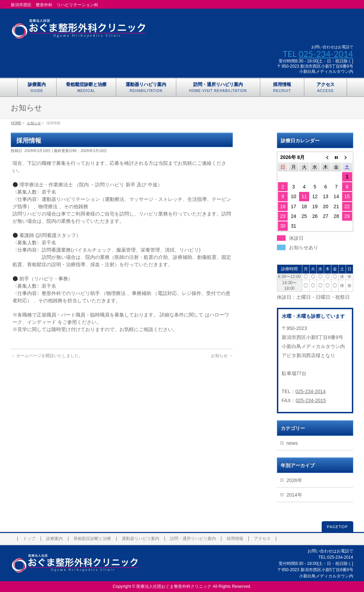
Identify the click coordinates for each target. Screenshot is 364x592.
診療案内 (54, 539)
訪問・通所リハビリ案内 (193, 539)
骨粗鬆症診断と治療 (92, 539)
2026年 (294, 480)
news (292, 443)
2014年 (294, 495)
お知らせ (34, 123)
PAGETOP (337, 527)
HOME (16, 123)
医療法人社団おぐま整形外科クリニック (174, 586)
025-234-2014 (326, 54)
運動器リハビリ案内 (141, 539)
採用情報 (235, 539)
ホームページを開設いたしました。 (50, 356)
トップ (29, 539)
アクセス (262, 539)
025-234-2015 (311, 400)
